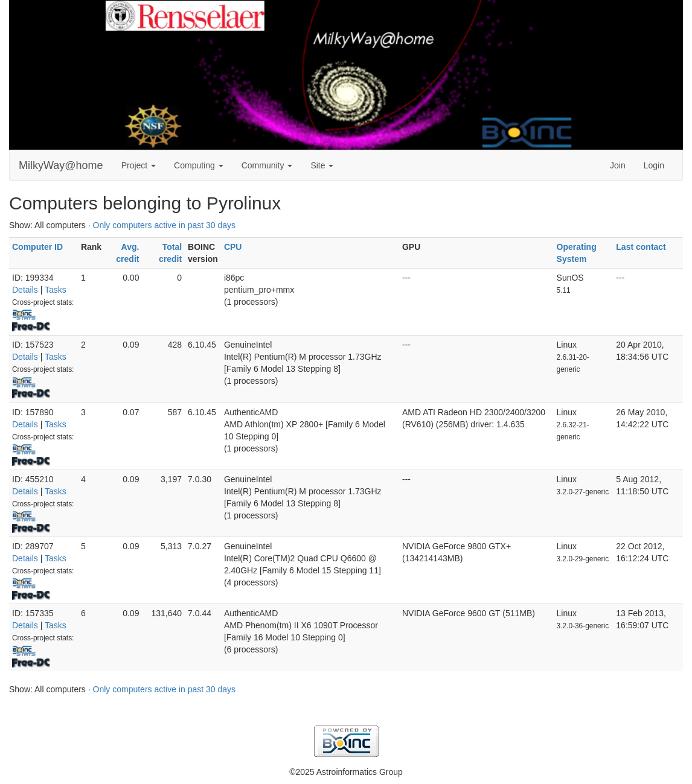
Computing (199, 165)
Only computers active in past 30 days (165, 225)
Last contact (641, 247)
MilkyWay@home (61, 165)
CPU (233, 247)
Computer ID (37, 247)
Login (654, 165)
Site (322, 165)
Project (139, 165)
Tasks (56, 290)
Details (25, 290)
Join (618, 165)
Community (267, 165)
